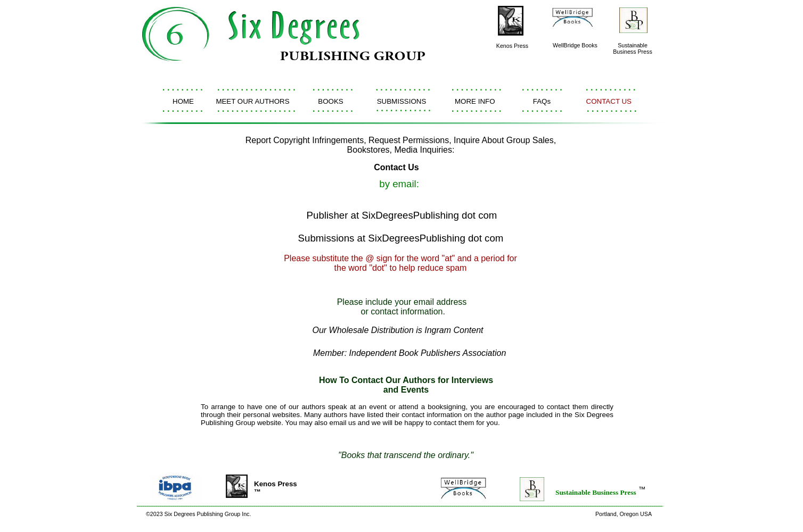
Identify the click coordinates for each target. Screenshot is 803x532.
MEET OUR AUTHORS (252, 101)
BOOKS (330, 101)
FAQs (542, 101)
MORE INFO (475, 101)
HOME (183, 101)
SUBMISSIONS (402, 101)
